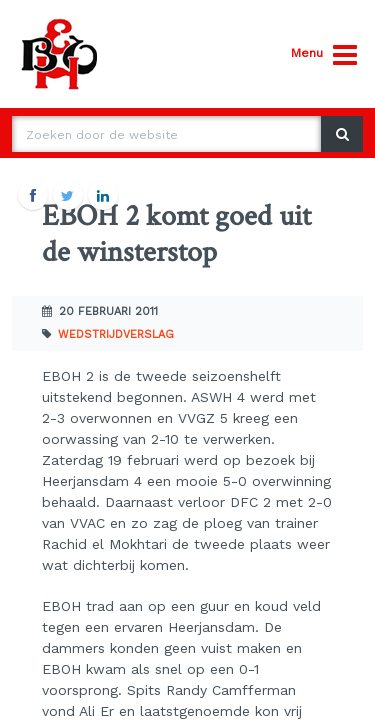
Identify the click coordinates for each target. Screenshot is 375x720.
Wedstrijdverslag (116, 334)
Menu (324, 55)
